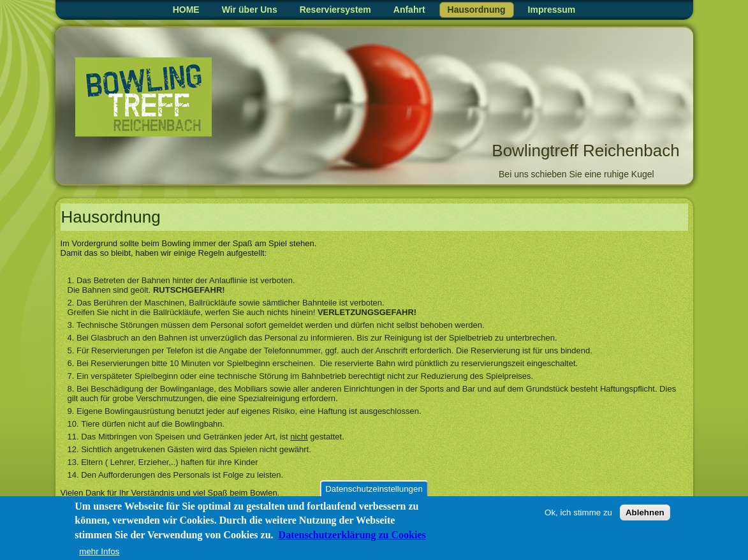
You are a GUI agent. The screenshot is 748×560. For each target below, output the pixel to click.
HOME (186, 10)
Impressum (552, 10)
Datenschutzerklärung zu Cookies (352, 537)
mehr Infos (99, 554)
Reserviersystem (335, 10)
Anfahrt (409, 10)
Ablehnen (645, 515)
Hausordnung (477, 10)
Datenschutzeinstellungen (374, 491)
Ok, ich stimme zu (578, 515)
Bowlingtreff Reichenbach (585, 151)
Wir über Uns (250, 10)
